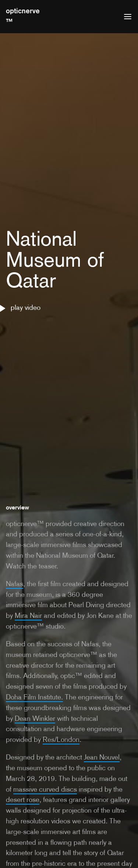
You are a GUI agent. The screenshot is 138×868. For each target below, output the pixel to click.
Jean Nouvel (102, 757)
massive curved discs (45, 789)
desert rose (23, 800)
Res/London (61, 739)
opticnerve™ (23, 16)
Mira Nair (28, 615)
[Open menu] (128, 17)
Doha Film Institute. (34, 697)
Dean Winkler (35, 718)
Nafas (15, 584)
